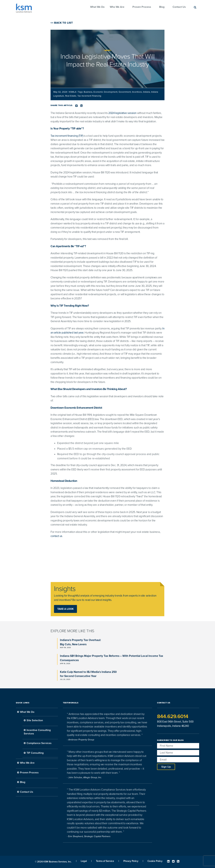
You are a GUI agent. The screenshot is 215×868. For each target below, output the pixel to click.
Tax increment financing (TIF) (67, 136)
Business (88, 92)
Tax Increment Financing (89, 96)
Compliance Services (39, 743)
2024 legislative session (122, 113)
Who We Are (117, 7)
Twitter (173, 861)
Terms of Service (105, 861)
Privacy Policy (131, 861)
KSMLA (73, 92)
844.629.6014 (173, 716)
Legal (84, 861)
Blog (162, 7)
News (107, 50)
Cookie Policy (155, 861)
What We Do (97, 7)
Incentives (137, 92)
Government (125, 92)
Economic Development (105, 92)
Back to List (63, 23)
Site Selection (35, 720)
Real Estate (71, 96)
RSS (178, 861)
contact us (56, 536)
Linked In (168, 861)
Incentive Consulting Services (37, 732)
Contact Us (179, 7)
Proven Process (142, 7)
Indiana (146, 92)
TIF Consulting (35, 753)
